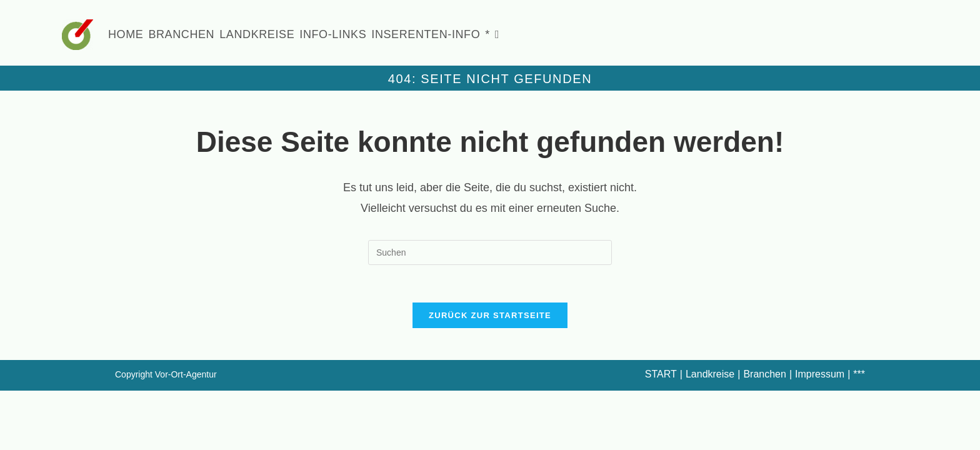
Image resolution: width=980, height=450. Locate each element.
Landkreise (710, 375)
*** (859, 375)
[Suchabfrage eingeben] (490, 252)
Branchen (765, 375)
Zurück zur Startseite (490, 316)
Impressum (820, 375)
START (661, 375)
